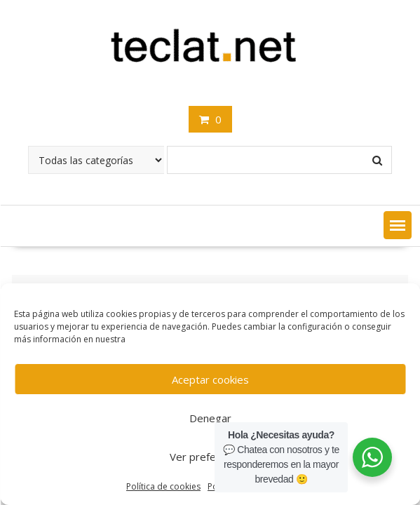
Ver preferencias (210, 457)
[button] (398, 225)
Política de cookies (163, 486)
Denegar (210, 418)
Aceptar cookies (210, 379)
